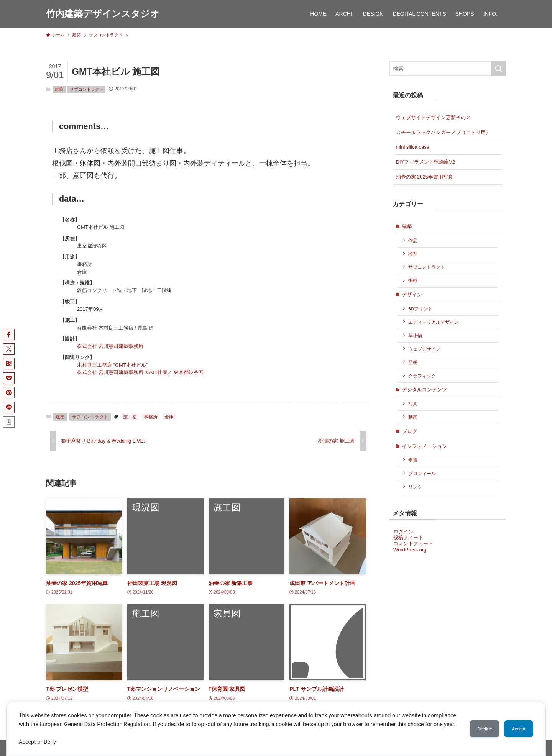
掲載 (413, 280)
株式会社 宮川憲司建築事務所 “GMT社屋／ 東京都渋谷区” (141, 372)
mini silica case (413, 147)
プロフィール (422, 473)
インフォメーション (425, 446)
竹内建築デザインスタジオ (103, 14)
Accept (516, 724)
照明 (413, 362)
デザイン (412, 294)
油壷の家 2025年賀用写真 (425, 177)
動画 (413, 417)
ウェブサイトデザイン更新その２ (433, 117)
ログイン (403, 532)
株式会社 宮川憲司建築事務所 (110, 346)
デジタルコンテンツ (425, 389)
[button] (9, 335)
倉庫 (169, 417)
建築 (59, 89)
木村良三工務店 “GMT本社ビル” (112, 365)
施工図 (130, 417)
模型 (413, 254)
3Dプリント (420, 309)
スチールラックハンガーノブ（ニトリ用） (443, 132)
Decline (475, 724)
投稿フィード (408, 537)
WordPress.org (410, 550)
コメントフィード (413, 544)
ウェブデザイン (424, 349)
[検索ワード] (448, 69)
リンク (415, 487)
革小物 (415, 335)
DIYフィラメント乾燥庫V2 (426, 162)
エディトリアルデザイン (434, 322)
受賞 (413, 460)
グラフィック (422, 376)
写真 (413, 404)
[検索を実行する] (498, 69)
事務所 (151, 417)
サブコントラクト (87, 89)
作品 (413, 240)
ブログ (410, 431)
